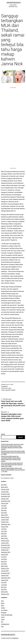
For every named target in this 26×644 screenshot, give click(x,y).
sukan (3, 619)
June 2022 (4, 585)
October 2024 (5, 522)
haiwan (3, 608)
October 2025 (5, 499)
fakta (2, 606)
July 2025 (4, 506)
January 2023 (5, 571)
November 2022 (5, 573)
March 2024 (4, 538)
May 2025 (4, 510)
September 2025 (6, 501)
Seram (3, 617)
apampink (5, 386)
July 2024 (4, 529)
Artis (10, 388)
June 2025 (4, 508)
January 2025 (5, 520)
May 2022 (4, 587)
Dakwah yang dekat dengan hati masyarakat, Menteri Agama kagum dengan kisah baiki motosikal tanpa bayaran (11, 459)
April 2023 (4, 564)
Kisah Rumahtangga (7, 615)
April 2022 (4, 589)
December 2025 (5, 494)
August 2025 (5, 503)
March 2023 (4, 566)
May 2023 (4, 562)
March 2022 (4, 592)
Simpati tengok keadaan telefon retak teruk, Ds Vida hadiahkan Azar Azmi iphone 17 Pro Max (13, 470)
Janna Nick (8, 390)
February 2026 (5, 489)
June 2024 (4, 531)
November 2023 (5, 548)
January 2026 (5, 492)
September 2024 (6, 524)
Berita (3, 603)
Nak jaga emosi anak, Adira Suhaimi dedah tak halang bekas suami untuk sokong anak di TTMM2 (13, 453)
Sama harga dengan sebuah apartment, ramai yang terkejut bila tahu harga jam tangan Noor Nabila (12, 465)
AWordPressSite (14, 3)
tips (2, 622)
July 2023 (4, 557)
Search (3, 434)
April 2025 (4, 513)
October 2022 (5, 576)
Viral (2, 626)
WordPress (15, 638)
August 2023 (5, 555)
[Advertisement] (13, 101)
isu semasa (4, 610)
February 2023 (5, 569)
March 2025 (4, 515)
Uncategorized (5, 624)
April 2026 (4, 485)
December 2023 (5, 545)
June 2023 (4, 559)
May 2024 (4, 534)
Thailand (13, 390)
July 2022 (4, 582)
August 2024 (5, 527)
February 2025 (5, 517)
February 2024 (5, 541)
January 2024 (5, 543)
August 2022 (5, 580)
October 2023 (5, 550)
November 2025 (5, 496)
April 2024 (4, 536)
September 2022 (6, 578)
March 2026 (4, 487)
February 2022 (5, 594)
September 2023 (6, 552)
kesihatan (4, 613)
